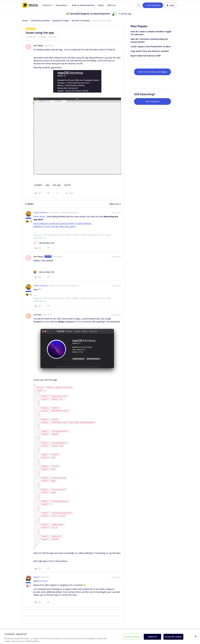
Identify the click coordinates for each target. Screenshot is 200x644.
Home (25, 21)
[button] (153, 5)
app (47, 185)
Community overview (40, 21)
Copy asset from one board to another (150, 51)
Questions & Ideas (61, 21)
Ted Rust (37, 315)
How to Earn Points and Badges (153, 72)
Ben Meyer (38, 46)
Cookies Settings (132, 637)
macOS (67, 185)
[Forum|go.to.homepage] (37, 5)
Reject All (152, 637)
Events (101, 5)
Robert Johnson (41, 212)
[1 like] (44, 243)
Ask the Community (81, 21)
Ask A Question (152, 101)
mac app (57, 185)
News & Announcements (83, 5)
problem (38, 185)
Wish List (111, 5)
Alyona (37, 577)
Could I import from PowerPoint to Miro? (151, 46)
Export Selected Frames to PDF (146, 56)
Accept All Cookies (173, 637)
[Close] (196, 636)
